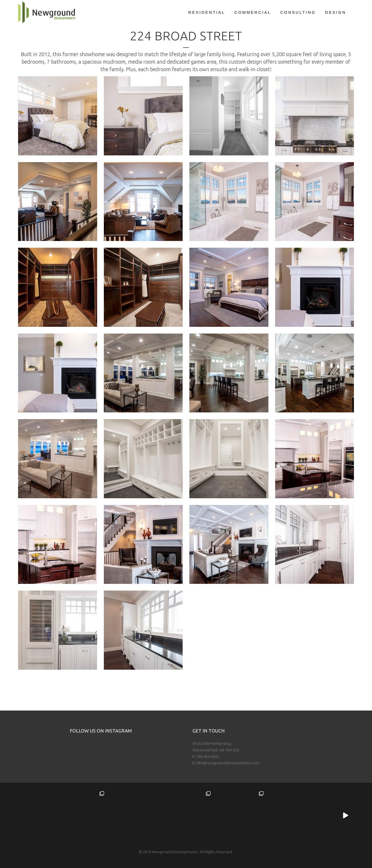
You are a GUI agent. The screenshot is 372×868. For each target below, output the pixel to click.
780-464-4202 (208, 756)
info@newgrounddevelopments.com (228, 763)
